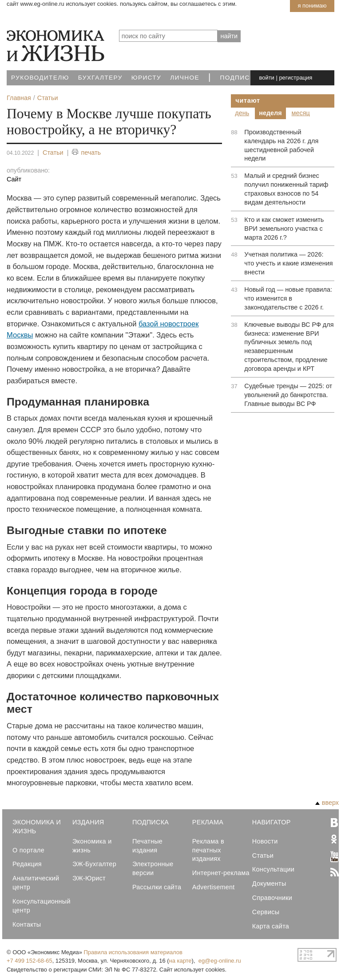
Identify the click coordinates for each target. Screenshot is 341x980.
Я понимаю (312, 6)
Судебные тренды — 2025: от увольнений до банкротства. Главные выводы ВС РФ (288, 395)
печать (86, 153)
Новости (265, 841)
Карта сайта (271, 926)
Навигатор (272, 822)
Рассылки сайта (157, 887)
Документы (269, 884)
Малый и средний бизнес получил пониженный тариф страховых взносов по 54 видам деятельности (286, 189)
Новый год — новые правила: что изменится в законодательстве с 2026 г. (288, 298)
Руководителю (40, 78)
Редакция (27, 864)
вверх (327, 803)
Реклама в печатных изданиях (208, 850)
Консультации (273, 869)
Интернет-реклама (221, 873)
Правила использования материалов (133, 952)
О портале (28, 850)
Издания (88, 822)
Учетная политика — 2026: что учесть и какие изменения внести (288, 263)
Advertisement (214, 887)
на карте (180, 961)
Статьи (53, 153)
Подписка (240, 78)
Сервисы (266, 912)
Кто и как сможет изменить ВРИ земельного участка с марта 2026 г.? (284, 229)
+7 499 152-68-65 (30, 961)
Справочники (272, 898)
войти (267, 78)
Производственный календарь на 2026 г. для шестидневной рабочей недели (281, 145)
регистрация (295, 78)
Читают (248, 100)
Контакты (27, 924)
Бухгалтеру (100, 78)
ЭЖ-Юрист (89, 878)
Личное (185, 78)
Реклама (208, 822)
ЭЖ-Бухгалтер (94, 864)
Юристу (146, 78)
